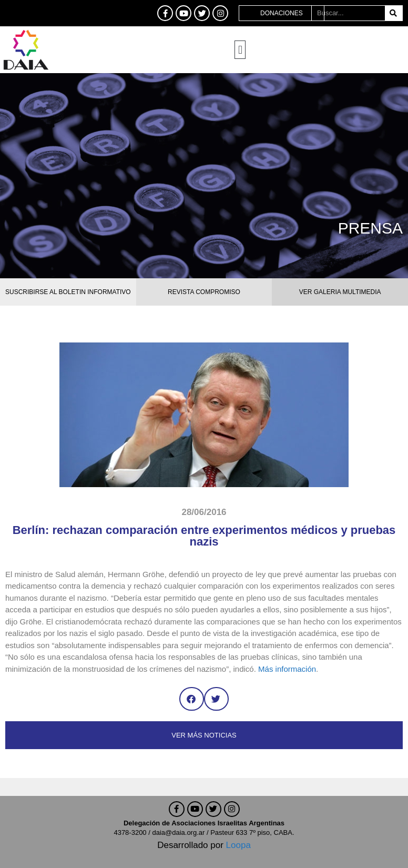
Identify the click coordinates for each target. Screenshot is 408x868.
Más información (287, 669)
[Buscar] (394, 13)
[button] (240, 50)
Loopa (238, 845)
